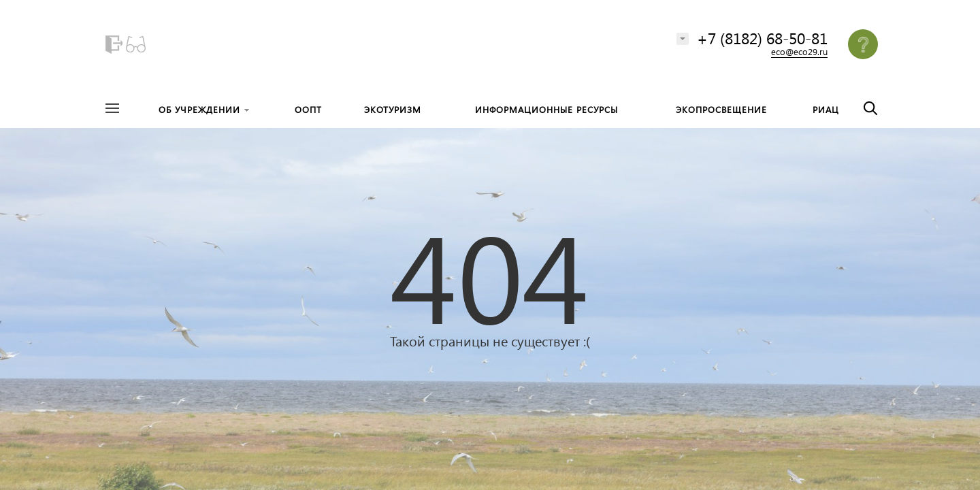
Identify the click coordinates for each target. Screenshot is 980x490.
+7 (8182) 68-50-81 (762, 38)
